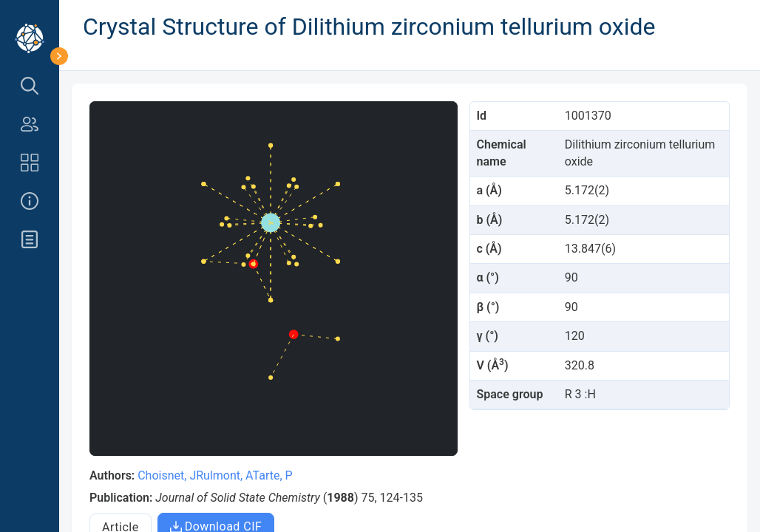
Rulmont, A (224, 475)
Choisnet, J (167, 475)
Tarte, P (273, 475)
